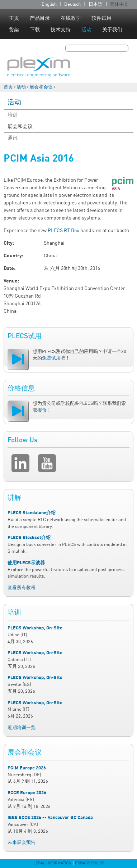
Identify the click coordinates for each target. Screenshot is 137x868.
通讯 (13, 138)
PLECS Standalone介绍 (32, 513)
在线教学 (71, 18)
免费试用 (51, 358)
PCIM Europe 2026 (27, 768)
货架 (14, 30)
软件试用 (101, 18)
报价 (42, 410)
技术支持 (61, 30)
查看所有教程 (22, 588)
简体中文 (119, 4)
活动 (86, 30)
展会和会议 (41, 87)
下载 (35, 30)
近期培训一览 (22, 728)
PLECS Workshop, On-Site (35, 628)
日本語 (96, 4)
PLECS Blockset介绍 (29, 538)
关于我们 (112, 30)
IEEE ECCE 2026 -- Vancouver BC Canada (50, 818)
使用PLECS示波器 (26, 563)
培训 (13, 115)
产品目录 (40, 18)
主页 (14, 18)
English (49, 4)
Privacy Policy (89, 863)
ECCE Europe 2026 (27, 793)
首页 (8, 87)
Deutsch (72, 4)
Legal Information (52, 863)
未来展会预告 (22, 843)
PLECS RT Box (63, 231)
